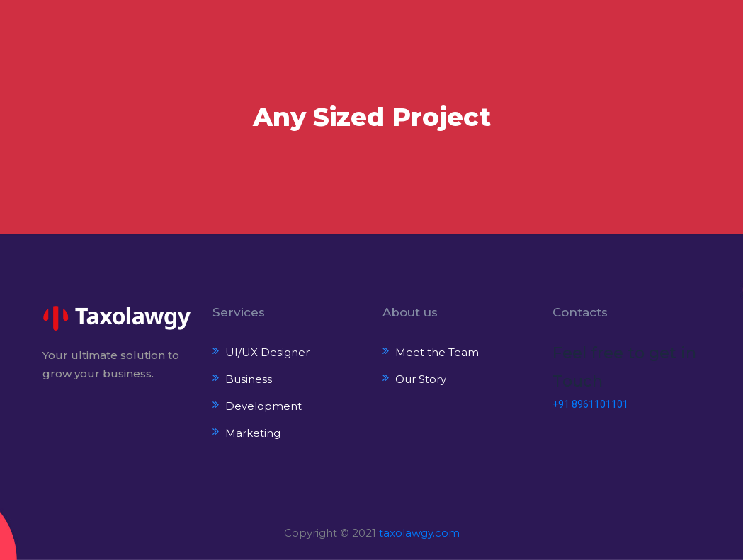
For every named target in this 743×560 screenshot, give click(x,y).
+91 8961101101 (590, 404)
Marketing (253, 433)
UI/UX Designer (267, 352)
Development (263, 406)
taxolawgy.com (419, 533)
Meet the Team (437, 352)
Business (249, 379)
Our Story (421, 379)
